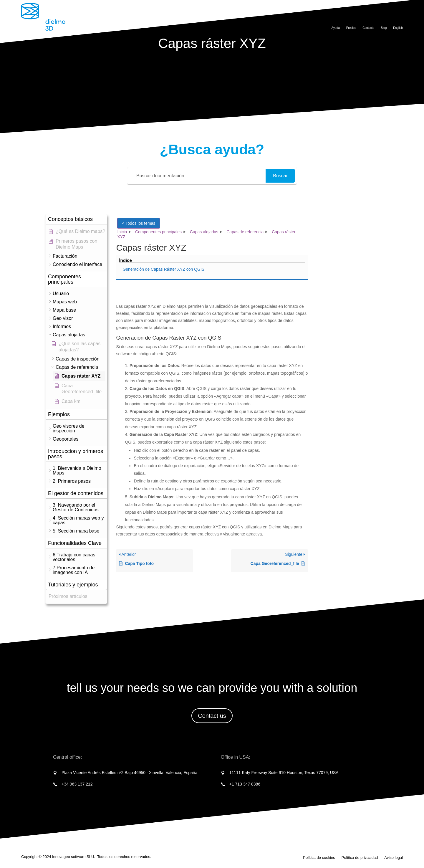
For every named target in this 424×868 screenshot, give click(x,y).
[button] (76, 219)
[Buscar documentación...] (197, 176)
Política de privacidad (360, 858)
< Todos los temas (139, 223)
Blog (384, 28)
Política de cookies (319, 858)
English (398, 28)
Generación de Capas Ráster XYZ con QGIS (345, 231)
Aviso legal (394, 858)
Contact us (212, 716)
